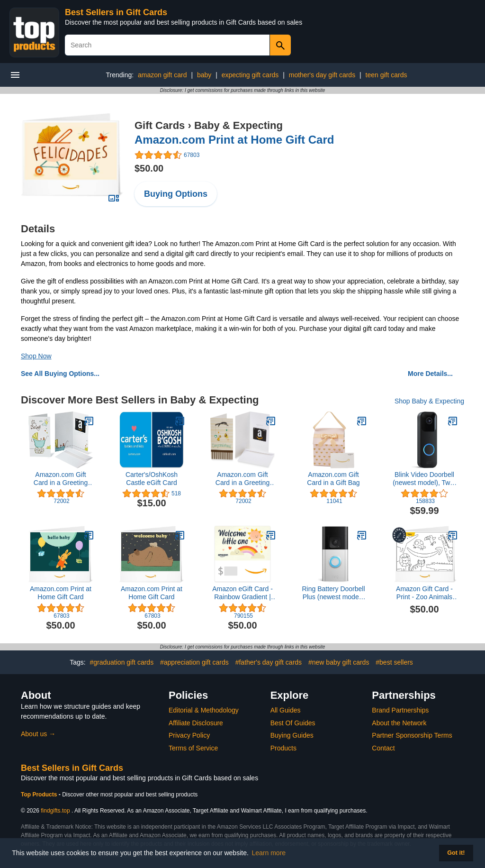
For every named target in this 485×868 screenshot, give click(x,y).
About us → (38, 734)
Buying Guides (292, 735)
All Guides (286, 710)
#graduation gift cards (121, 662)
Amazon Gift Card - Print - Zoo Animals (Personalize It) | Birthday (424, 593)
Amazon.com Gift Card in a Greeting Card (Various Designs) (61, 479)
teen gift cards (386, 75)
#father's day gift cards (269, 662)
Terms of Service (193, 748)
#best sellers (394, 662)
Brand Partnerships (400, 710)
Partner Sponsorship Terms (412, 735)
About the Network (399, 723)
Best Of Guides (293, 723)
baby (204, 75)
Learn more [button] (269, 853)
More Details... (430, 374)
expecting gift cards (250, 75)
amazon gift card (162, 75)
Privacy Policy (189, 735)
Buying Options (176, 194)
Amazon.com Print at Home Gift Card (234, 140)
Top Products (40, 795)
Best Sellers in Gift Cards (116, 12)
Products (283, 748)
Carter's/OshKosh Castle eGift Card (152, 479)
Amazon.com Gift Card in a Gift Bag (333, 479)
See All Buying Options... (60, 374)
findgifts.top (55, 811)
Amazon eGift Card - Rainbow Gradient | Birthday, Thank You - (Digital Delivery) (243, 593)
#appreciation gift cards (194, 662)
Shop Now (36, 356)
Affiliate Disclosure (196, 723)
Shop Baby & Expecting (429, 401)
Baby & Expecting (238, 125)
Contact (383, 748)
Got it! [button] (456, 853)
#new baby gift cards (339, 662)
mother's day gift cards (322, 75)
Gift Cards (160, 125)
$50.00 (149, 168)
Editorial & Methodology (204, 710)
